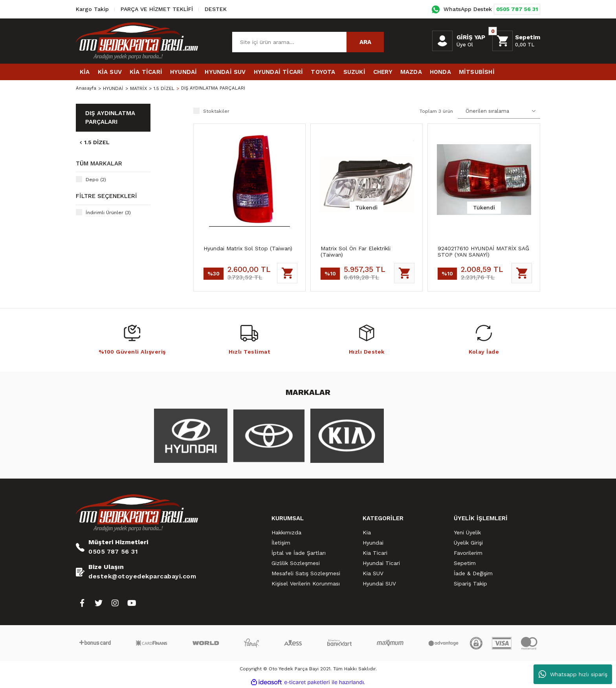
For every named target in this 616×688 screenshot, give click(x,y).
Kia (367, 532)
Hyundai (373, 543)
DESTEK (216, 9)
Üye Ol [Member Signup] (465, 45)
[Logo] (137, 41)
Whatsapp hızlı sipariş (573, 674)
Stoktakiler (216, 111)
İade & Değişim (473, 573)
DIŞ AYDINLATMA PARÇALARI (214, 88)
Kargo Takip (92, 9)
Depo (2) (96, 180)
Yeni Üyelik (467, 532)
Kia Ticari (375, 553)
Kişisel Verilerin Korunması (306, 583)
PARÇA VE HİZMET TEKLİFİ (157, 9)
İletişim (281, 543)
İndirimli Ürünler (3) (108, 213)
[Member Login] (442, 41)
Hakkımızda (286, 532)
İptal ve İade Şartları (299, 553)
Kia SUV (373, 573)
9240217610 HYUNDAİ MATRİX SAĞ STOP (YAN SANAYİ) (483, 251)
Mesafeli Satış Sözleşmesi (306, 573)
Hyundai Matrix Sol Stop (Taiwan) (248, 248)
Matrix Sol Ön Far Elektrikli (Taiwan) (356, 251)
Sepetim (465, 563)
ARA (365, 42)
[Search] (308, 42)
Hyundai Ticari (381, 563)
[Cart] (516, 41)
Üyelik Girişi (468, 543)
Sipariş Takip (470, 583)
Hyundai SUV (379, 583)
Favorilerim (468, 553)
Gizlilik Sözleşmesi (296, 563)
